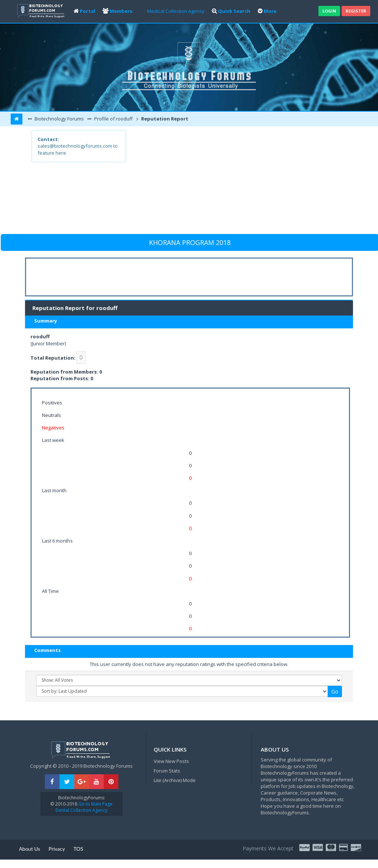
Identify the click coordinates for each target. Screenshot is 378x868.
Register (356, 11)
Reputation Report (164, 119)
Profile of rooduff (113, 119)
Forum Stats (167, 771)
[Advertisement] (236, 181)
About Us (29, 849)
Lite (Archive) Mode (175, 780)
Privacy (57, 849)
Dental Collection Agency (81, 810)
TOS (79, 849)
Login (329, 11)
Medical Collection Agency (176, 11)
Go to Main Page (95, 804)
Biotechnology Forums (59, 119)
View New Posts (171, 761)
